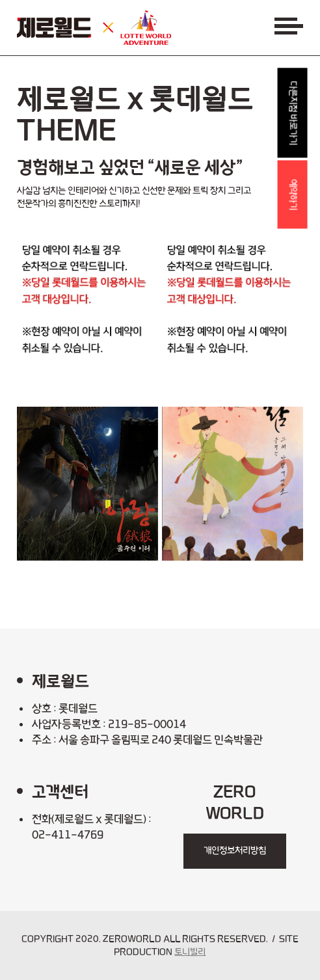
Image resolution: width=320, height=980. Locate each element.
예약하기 (293, 195)
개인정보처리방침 (235, 851)
